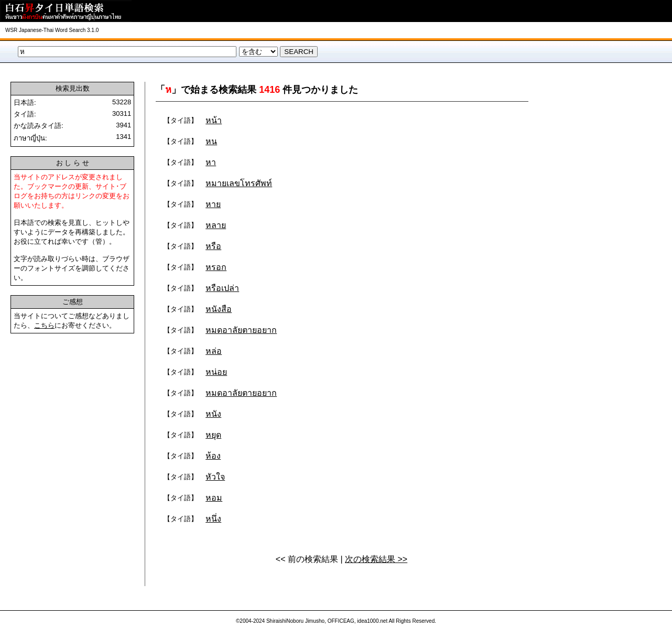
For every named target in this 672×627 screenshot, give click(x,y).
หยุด (213, 435)
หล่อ (214, 351)
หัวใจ (215, 477)
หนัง (213, 414)
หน (211, 141)
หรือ (213, 246)
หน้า (214, 120)
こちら (44, 325)
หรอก (216, 267)
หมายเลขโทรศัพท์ (239, 183)
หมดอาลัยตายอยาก (241, 330)
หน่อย (216, 372)
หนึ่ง (213, 519)
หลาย (216, 225)
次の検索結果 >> (376, 559)
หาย (213, 204)
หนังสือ (219, 309)
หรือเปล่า (222, 288)
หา (211, 162)
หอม (214, 498)
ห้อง (213, 456)
